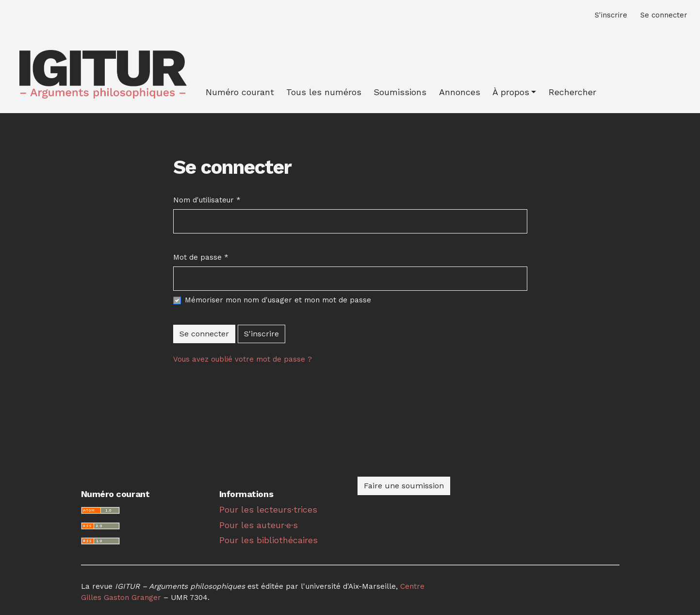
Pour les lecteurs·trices (268, 509)
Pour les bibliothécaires (269, 540)
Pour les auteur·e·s (259, 525)
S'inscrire (261, 334)
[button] (514, 92)
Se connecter (204, 334)
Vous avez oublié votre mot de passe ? (243, 359)
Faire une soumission (404, 486)
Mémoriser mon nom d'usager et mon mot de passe (278, 300)
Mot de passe (201, 257)
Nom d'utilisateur (207, 199)
